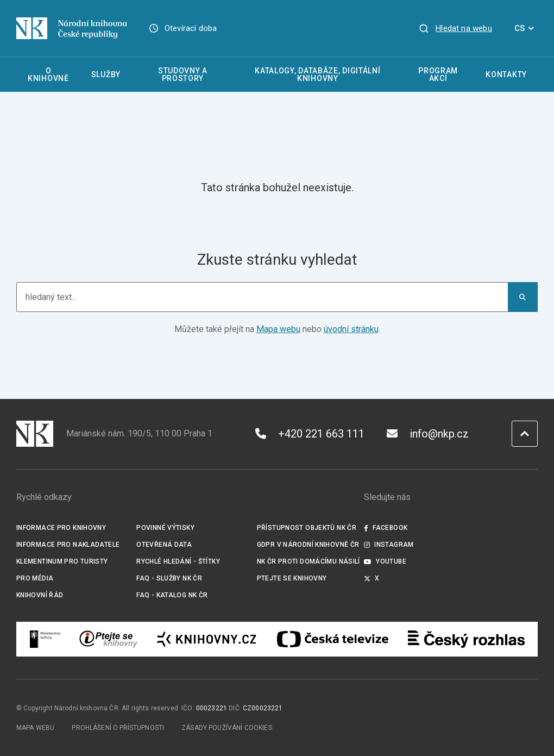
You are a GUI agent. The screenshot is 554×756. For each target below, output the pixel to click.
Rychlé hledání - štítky (178, 561)
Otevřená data (164, 545)
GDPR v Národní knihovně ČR (308, 545)
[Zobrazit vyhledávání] (455, 28)
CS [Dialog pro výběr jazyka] (526, 28)
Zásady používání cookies (227, 728)
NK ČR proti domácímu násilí (309, 561)
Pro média (35, 578)
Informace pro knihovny (61, 528)
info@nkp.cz (428, 434)
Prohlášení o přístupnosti (118, 728)
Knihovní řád (40, 595)
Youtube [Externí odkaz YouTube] (385, 561)
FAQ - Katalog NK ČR (172, 595)
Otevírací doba (191, 28)
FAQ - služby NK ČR (169, 578)
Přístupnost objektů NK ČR (307, 528)
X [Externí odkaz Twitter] (372, 578)
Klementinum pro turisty (62, 561)
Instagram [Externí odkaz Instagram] (389, 545)
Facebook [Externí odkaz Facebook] (386, 528)
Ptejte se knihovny (292, 578)
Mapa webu (278, 329)
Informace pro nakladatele (68, 545)
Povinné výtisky (165, 528)
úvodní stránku (351, 329)
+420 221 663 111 (310, 434)
